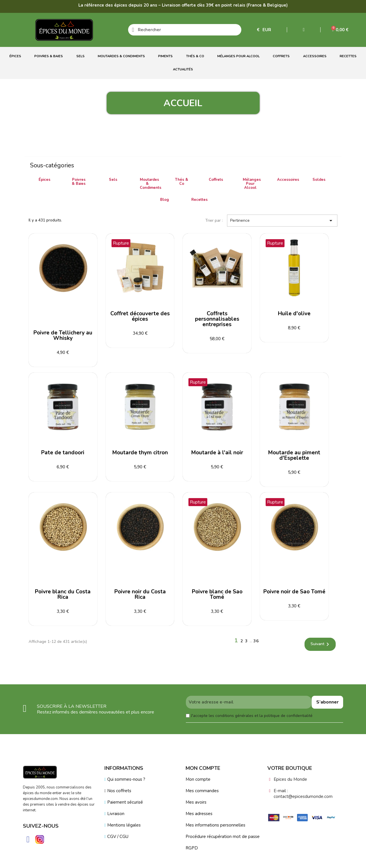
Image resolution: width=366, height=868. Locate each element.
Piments (165, 56)
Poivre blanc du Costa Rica (63, 594)
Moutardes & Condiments (121, 56)
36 (256, 641)
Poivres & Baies (49, 56)
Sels (80, 56)
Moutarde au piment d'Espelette (294, 455)
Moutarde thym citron (140, 453)
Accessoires (315, 56)
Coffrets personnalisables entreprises (217, 319)
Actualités (183, 69)
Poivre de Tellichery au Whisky (63, 335)
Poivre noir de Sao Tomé (294, 592)
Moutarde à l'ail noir (217, 453)
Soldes (319, 180)
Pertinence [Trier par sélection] (282, 221)
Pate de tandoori (63, 453)
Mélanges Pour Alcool (238, 56)
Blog (165, 200)
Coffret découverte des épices (140, 316)
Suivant (321, 644)
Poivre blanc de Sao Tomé (217, 594)
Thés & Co (195, 56)
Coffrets (281, 56)
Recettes (348, 56)
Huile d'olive (294, 314)
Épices (15, 56)
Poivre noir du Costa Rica (140, 594)
